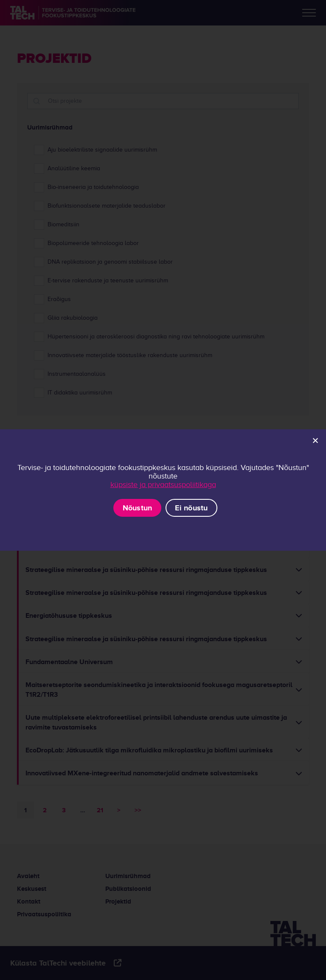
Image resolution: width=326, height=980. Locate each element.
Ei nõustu (191, 508)
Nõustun (138, 508)
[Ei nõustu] (315, 440)
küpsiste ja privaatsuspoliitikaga (163, 484)
